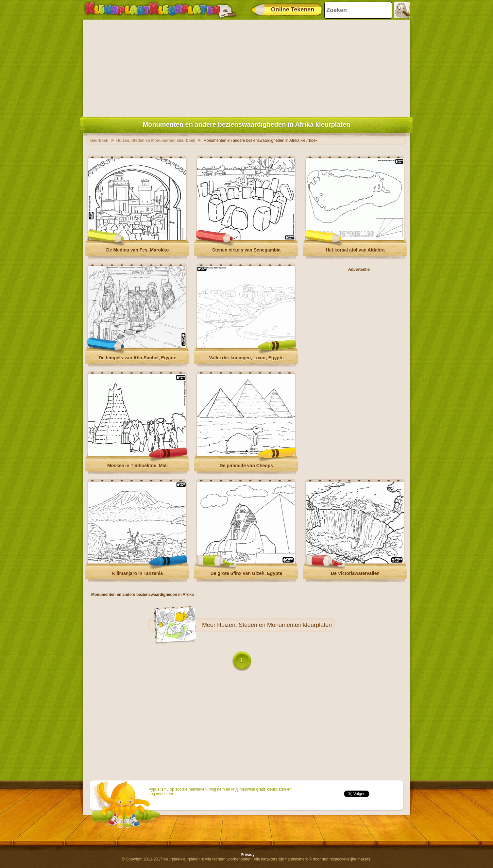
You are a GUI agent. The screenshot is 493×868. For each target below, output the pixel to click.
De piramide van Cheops (246, 466)
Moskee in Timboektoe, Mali (137, 466)
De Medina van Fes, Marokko (137, 250)
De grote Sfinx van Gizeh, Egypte (246, 573)
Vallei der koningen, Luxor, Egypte (246, 358)
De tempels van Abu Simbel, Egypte (138, 358)
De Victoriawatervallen (355, 573)
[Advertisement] (246, 67)
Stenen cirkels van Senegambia (246, 250)
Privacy (248, 855)
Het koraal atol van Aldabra (355, 250)
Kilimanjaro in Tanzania (137, 573)
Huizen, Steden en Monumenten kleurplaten (274, 625)
